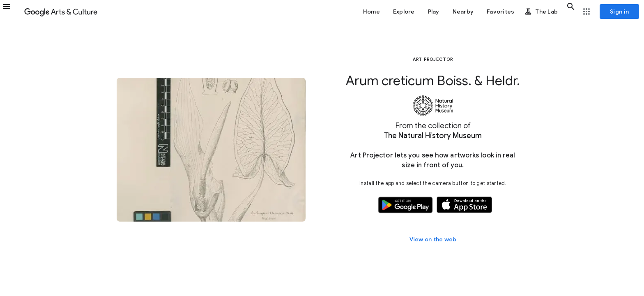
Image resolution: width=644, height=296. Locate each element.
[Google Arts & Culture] (61, 12)
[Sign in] (619, 12)
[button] (11, 12)
